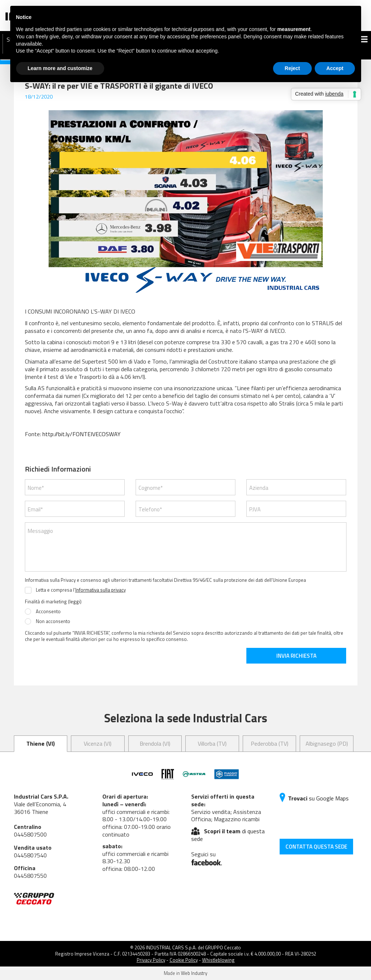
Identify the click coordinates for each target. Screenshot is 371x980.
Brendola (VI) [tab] (155, 743)
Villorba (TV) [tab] (212, 743)
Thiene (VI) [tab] (41, 743)
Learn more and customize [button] (60, 68)
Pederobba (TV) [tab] (270, 743)
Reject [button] (292, 68)
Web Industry (194, 973)
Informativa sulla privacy (101, 590)
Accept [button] (335, 68)
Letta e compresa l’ (81, 590)
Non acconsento (53, 622)
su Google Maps (314, 798)
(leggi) (75, 602)
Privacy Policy (151, 960)
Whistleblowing (218, 960)
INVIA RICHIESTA (296, 656)
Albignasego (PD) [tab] (327, 743)
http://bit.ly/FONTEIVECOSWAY (82, 434)
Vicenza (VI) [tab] (98, 743)
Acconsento (48, 612)
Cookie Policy (184, 960)
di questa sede (228, 835)
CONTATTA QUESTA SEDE (316, 847)
